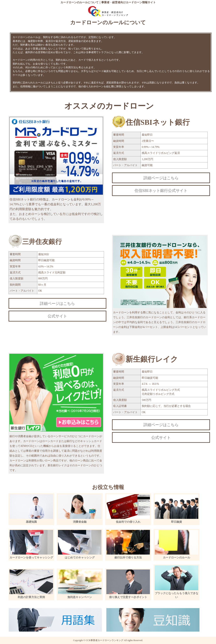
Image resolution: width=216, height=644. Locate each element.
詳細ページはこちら (161, 178)
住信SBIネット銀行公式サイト (161, 191)
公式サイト (57, 316)
